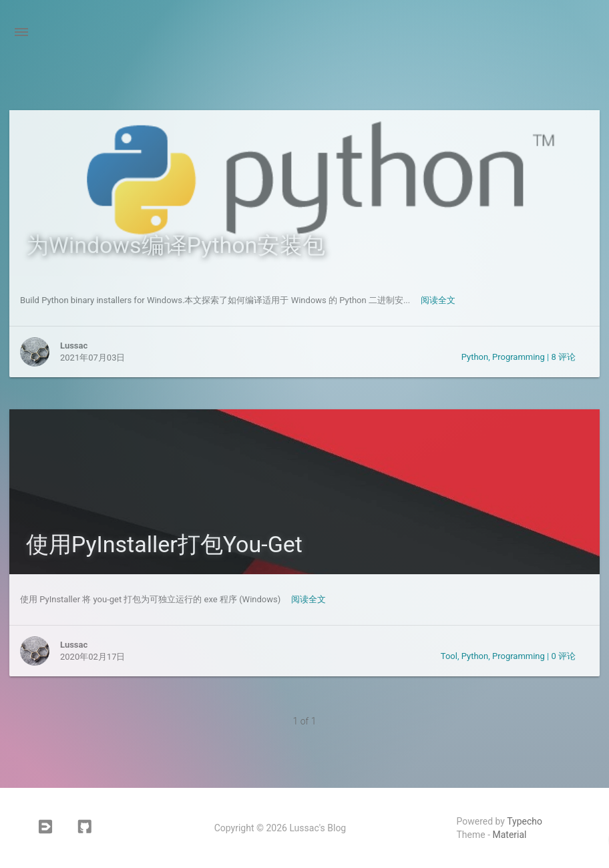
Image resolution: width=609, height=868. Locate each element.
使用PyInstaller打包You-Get (164, 544)
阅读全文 (438, 300)
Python (475, 357)
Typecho (525, 821)
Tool (449, 656)
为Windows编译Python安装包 (176, 245)
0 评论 (563, 656)
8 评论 (563, 357)
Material (510, 835)
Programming (519, 357)
